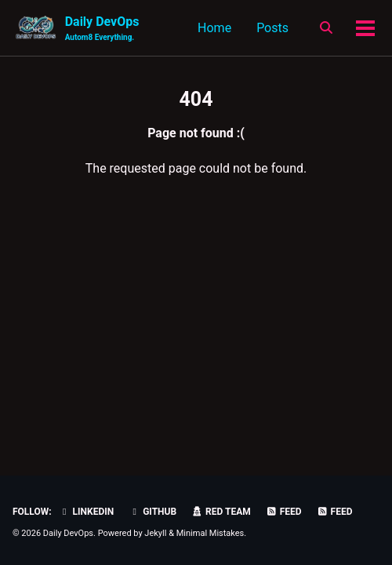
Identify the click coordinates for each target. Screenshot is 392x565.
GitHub (152, 512)
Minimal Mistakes (211, 533)
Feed (284, 512)
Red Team (221, 512)
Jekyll (155, 533)
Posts (272, 28)
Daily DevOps (102, 29)
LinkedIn (87, 512)
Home (214, 28)
